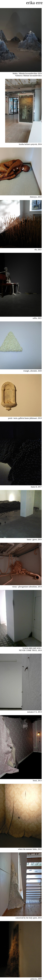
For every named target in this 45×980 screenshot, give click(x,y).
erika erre (34, 3)
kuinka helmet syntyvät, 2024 (23, 143)
